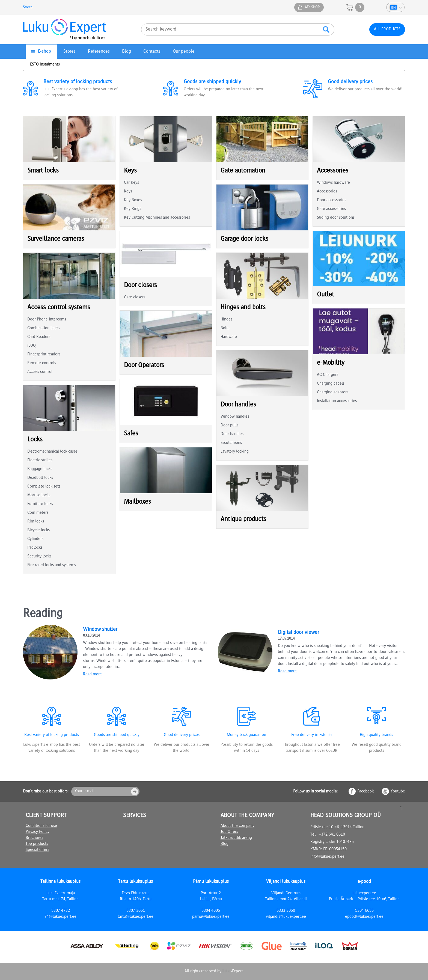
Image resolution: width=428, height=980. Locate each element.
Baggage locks (40, 469)
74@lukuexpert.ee (60, 917)
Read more (92, 675)
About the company (237, 826)
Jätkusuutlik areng (236, 838)
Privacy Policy (38, 832)
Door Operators (144, 366)
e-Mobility (331, 363)
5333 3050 (286, 911)
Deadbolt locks (40, 478)
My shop (312, 7)
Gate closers (135, 298)
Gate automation (243, 171)
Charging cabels (331, 384)
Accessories (333, 171)
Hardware (229, 337)
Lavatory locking (235, 452)
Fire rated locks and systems (52, 565)
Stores (28, 7)
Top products (37, 844)
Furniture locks (40, 504)
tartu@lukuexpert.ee (136, 917)
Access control (40, 372)
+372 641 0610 (332, 835)
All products (387, 29)
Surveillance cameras (56, 239)
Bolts (225, 328)
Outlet (326, 295)
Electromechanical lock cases (52, 452)
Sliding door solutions (336, 218)
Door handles (238, 405)
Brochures (34, 838)
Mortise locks (39, 495)
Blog (127, 52)
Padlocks (35, 548)
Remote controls (42, 363)
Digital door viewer (298, 633)
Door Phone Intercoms (47, 320)
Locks (35, 440)
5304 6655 (364, 911)
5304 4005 (211, 911)
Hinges (226, 320)
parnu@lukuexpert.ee (211, 917)
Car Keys (131, 183)
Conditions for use (41, 826)
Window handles (235, 417)
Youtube (398, 792)
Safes (131, 434)
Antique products (243, 520)
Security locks (39, 557)
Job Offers (229, 832)
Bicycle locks (38, 530)
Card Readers (39, 337)
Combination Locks (44, 328)
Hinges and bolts (243, 308)
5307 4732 (61, 911)
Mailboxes (137, 502)
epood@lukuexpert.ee (364, 917)
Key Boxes (133, 200)
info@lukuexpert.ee (327, 857)
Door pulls (229, 426)
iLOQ (32, 346)
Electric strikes (40, 461)
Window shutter (100, 630)
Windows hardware (333, 183)
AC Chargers (328, 375)
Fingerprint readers (44, 355)
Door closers (140, 286)
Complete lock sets (44, 487)
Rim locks (36, 522)
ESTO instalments (45, 65)
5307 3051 (136, 911)
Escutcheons (231, 443)
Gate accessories (331, 209)
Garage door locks (244, 239)
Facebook (365, 792)
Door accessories (332, 200)
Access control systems (59, 308)
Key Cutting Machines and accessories (157, 218)
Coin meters (38, 513)
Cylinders (35, 539)
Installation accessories (337, 401)
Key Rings (133, 209)
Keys (130, 171)
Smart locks (43, 171)
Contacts (152, 52)
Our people (184, 52)
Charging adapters (333, 393)
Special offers (37, 850)
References (99, 52)
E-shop (44, 52)
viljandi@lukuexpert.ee (286, 917)
